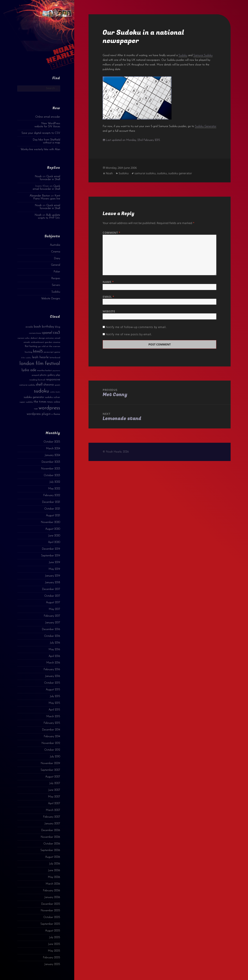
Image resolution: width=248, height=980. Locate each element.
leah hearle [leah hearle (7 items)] (40, 357)
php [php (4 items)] (58, 375)
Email (108, 297)
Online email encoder (48, 117)
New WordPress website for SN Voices (47, 125)
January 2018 (53, 583)
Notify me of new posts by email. (129, 334)
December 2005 (51, 904)
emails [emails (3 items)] (27, 342)
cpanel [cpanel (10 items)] (47, 333)
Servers (56, 285)
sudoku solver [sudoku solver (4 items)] (53, 397)
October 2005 (52, 917)
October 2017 (52, 596)
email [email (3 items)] (57, 338)
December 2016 (51, 629)
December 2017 (51, 589)
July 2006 (55, 864)
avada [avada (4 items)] (29, 327)
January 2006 (52, 897)
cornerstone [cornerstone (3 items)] (35, 333)
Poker (57, 272)
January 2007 (52, 824)
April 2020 (54, 542)
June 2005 (54, 944)
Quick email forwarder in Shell (50, 178)
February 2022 (52, 495)
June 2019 (54, 562)
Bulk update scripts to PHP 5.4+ (49, 217)
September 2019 (51, 556)
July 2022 (55, 482)
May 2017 (54, 609)
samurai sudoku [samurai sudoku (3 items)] (27, 385)
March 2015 (53, 717)
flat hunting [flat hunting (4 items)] (31, 346)
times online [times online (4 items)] (54, 402)
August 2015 (53, 690)
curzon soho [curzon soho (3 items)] (24, 338)
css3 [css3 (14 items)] (57, 333)
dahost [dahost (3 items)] (34, 338)
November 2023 (51, 469)
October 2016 (52, 636)
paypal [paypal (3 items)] (35, 375)
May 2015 (54, 703)
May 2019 (54, 569)
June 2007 (54, 790)
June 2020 (54, 536)
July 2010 (55, 757)
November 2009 (50, 763)
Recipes (56, 278)
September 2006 (50, 850)
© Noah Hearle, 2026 (116, 452)
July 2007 (55, 783)
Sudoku (56, 292)
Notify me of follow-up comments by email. (136, 327)
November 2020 (50, 522)
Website (109, 311)
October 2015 (52, 683)
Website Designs (51, 299)
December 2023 (51, 462)
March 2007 (53, 810)
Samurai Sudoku (203, 55)
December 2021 (51, 502)
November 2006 (50, 837)
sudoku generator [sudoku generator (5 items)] (34, 397)
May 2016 (54, 650)
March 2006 (53, 884)
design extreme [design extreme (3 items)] (46, 338)
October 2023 (52, 475)
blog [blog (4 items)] (58, 327)
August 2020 (53, 529)
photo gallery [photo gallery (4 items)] (47, 375)
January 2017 (53, 623)
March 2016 (53, 663)
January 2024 (52, 455)
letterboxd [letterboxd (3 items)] (55, 358)
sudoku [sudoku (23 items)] (41, 391)
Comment (112, 233)
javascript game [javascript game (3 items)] (52, 352)
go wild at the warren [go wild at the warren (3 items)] (49, 346)
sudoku (162, 173)
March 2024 (53, 449)
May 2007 (54, 797)
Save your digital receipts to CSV (41, 133)
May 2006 (54, 877)
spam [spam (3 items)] (57, 385)
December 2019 (51, 549)
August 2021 (53, 516)
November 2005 (50, 911)
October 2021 (52, 509)
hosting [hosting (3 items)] (29, 352)
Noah (38, 177)
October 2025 (52, 442)
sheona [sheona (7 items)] (49, 385)
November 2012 (51, 743)
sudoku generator (180, 173)
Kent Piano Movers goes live (47, 197)
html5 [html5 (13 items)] (38, 352)
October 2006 (52, 844)
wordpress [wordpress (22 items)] (49, 408)
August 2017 (53, 603)
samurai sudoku (145, 173)
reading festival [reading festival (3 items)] (37, 380)
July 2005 (55, 937)
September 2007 (50, 770)
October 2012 (52, 750)
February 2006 (51, 891)
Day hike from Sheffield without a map (46, 141)
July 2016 (55, 643)
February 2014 (52, 737)
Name (108, 282)
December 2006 (51, 830)
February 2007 (52, 817)
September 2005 (50, 924)
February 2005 (51, 958)
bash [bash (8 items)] (37, 327)
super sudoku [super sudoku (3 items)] (26, 402)
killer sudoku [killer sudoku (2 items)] (26, 358)
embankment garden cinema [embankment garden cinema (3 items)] (45, 342)
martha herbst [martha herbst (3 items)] (44, 370)
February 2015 (52, 723)
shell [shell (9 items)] (39, 385)
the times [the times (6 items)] (40, 402)
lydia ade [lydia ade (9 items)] (29, 370)
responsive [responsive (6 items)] (53, 380)
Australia (55, 245)
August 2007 (53, 777)
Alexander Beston (40, 196)
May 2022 (54, 489)
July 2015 (55, 696)
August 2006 (53, 857)
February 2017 (52, 616)
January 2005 (52, 964)
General (56, 265)
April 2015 (54, 710)
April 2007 (54, 803)
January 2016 (53, 676)
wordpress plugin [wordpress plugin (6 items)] (39, 414)
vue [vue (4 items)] (36, 409)
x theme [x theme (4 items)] (56, 414)
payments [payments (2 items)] (56, 371)
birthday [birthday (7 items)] (48, 327)
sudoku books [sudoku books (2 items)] (55, 392)
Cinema (56, 252)
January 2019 (53, 576)
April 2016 (54, 656)
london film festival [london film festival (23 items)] (40, 364)
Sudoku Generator (206, 126)
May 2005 (54, 951)
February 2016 (52, 670)
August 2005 (53, 931)
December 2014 (51, 730)
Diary (57, 258)
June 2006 (54, 870)
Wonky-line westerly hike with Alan (40, 149)
